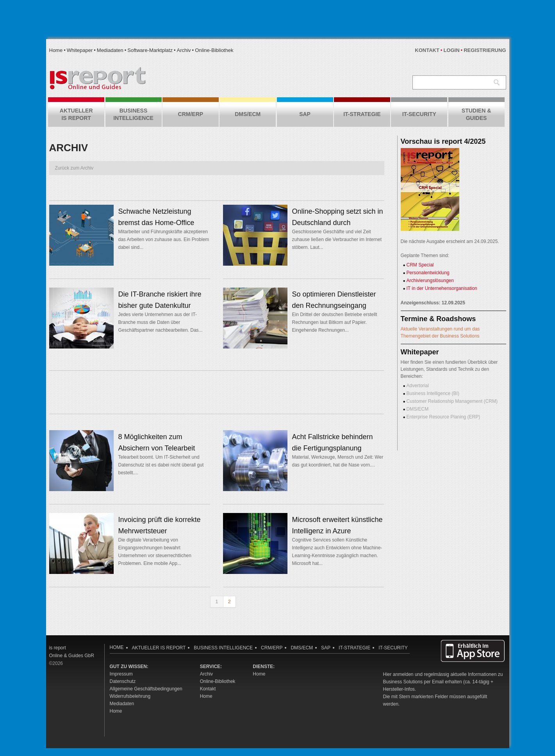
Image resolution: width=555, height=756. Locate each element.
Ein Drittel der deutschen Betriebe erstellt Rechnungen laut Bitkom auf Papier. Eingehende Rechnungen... (335, 322)
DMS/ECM (418, 409)
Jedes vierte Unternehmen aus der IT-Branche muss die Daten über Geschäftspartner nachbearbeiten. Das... (161, 322)
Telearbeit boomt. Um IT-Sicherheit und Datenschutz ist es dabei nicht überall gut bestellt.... (161, 465)
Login (451, 50)
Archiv (184, 50)
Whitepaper (80, 50)
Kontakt (427, 50)
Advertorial (418, 386)
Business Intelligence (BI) (433, 393)
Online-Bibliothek (214, 50)
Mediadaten (110, 50)
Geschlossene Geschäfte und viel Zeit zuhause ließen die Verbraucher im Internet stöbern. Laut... (337, 239)
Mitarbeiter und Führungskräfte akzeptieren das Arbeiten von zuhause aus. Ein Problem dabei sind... (164, 239)
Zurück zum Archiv (74, 168)
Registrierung (485, 50)
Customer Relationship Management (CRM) (452, 401)
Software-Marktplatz (150, 50)
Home (56, 50)
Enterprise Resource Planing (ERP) (443, 417)
